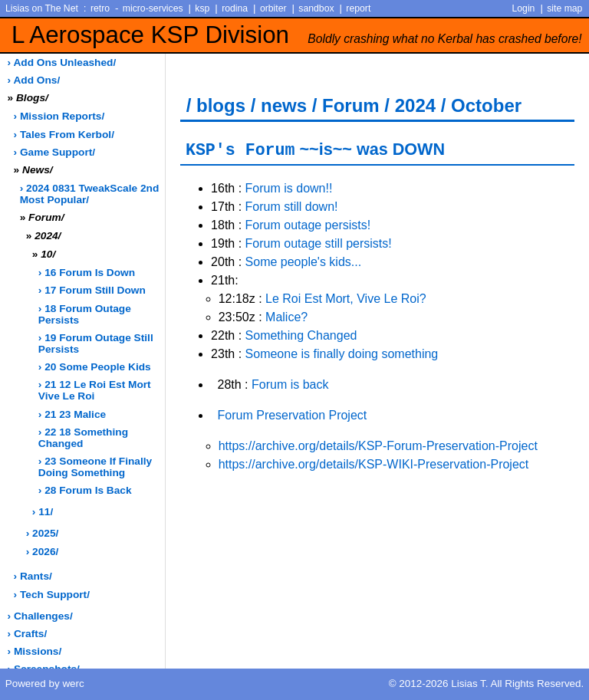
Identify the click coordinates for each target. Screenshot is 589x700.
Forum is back (290, 385)
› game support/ (54, 152)
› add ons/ (34, 80)
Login (524, 8)
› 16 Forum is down (87, 273)
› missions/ (35, 651)
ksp (202, 8)
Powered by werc (45, 684)
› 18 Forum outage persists (85, 314)
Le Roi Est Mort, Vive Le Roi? (346, 299)
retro (100, 8)
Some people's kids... (304, 262)
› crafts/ (28, 634)
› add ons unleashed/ (62, 62)
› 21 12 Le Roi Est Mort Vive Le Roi (95, 390)
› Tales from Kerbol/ (64, 135)
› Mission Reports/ (59, 116)
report (358, 8)
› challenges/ (40, 616)
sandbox (316, 8)
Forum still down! (292, 207)
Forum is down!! (289, 188)
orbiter (273, 8)
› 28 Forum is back (85, 490)
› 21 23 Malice (72, 414)
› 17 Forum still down (92, 290)
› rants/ (33, 576)
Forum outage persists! (308, 225)
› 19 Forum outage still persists (96, 343)
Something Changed (301, 335)
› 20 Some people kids (95, 367)
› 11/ (43, 512)
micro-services (153, 8)
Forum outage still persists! (319, 243)
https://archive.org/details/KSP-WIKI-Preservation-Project (374, 464)
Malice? (286, 317)
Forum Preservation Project (293, 415)
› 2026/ (43, 552)
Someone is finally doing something (342, 354)
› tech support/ (52, 595)
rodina (235, 8)
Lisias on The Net (42, 8)
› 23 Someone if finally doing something (95, 467)
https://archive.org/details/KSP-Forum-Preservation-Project (378, 446)
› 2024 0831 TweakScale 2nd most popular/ (90, 194)
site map (564, 8)
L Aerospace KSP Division (297, 35)
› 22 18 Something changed (83, 438)
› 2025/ (43, 533)
